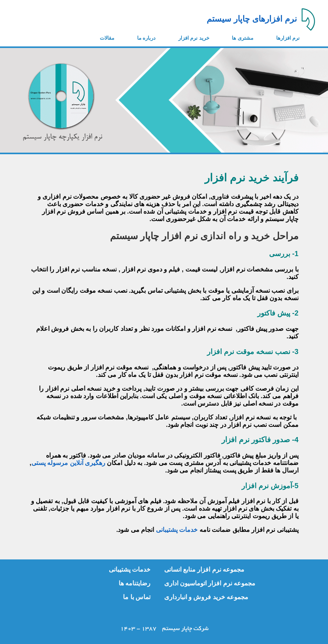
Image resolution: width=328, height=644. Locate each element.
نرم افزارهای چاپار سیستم (252, 19)
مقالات (107, 38)
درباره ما (147, 38)
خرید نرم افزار (194, 38)
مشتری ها (243, 38)
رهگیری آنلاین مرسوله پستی (68, 463)
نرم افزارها (288, 38)
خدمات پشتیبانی (177, 530)
